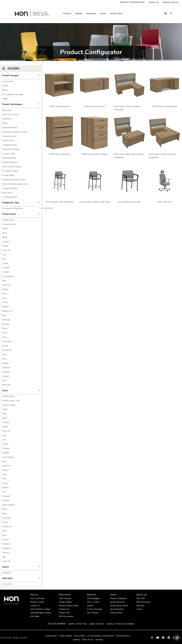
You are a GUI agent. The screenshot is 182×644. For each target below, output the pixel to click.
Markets (79, 14)
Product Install (116, 613)
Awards (90, 606)
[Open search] (166, 14)
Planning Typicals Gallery (69, 606)
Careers (139, 609)
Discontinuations (117, 609)
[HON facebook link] (163, 638)
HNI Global (35, 616)
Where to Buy (116, 14)
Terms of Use (87, 640)
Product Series (21, 214)
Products (67, 14)
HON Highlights (93, 598)
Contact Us (154, 2)
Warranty (140, 606)
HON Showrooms (143, 602)
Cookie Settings (65, 636)
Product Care (64, 609)
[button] (171, 13)
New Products (93, 613)
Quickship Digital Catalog (41, 613)
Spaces (21, 567)
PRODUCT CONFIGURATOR (132, 2)
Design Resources (118, 602)
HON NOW (21, 579)
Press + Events (93, 602)
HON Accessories (66, 616)
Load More (48, 208)
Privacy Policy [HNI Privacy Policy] (80, 636)
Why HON (141, 598)
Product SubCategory (21, 105)
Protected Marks (123, 636)
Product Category (21, 76)
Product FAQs (65, 613)
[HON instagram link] (152, 638)
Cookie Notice (51, 636)
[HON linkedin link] (169, 638)
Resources (91, 14)
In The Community (95, 609)
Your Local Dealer (38, 598)
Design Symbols (65, 602)
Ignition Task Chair (97, 624)
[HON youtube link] (158, 638)
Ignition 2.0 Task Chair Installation (121, 624)
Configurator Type (21, 203)
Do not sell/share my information (100, 636)
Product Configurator (119, 598)
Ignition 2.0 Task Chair (78, 624)
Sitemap (76, 640)
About (103, 14)
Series (21, 391)
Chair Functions (65, 598)
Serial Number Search (119, 606)
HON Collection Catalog (40, 609)
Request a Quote (170, 2)
